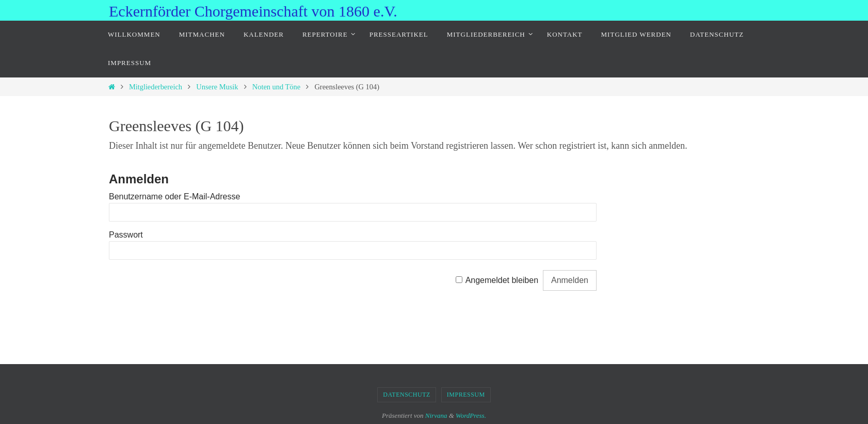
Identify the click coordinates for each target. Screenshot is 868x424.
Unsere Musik (217, 87)
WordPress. (471, 415)
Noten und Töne (276, 87)
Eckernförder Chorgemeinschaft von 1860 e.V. (253, 11)
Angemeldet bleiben (502, 280)
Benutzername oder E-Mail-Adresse (174, 197)
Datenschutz (407, 395)
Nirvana (436, 415)
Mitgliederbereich (156, 87)
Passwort (126, 235)
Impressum (466, 395)
